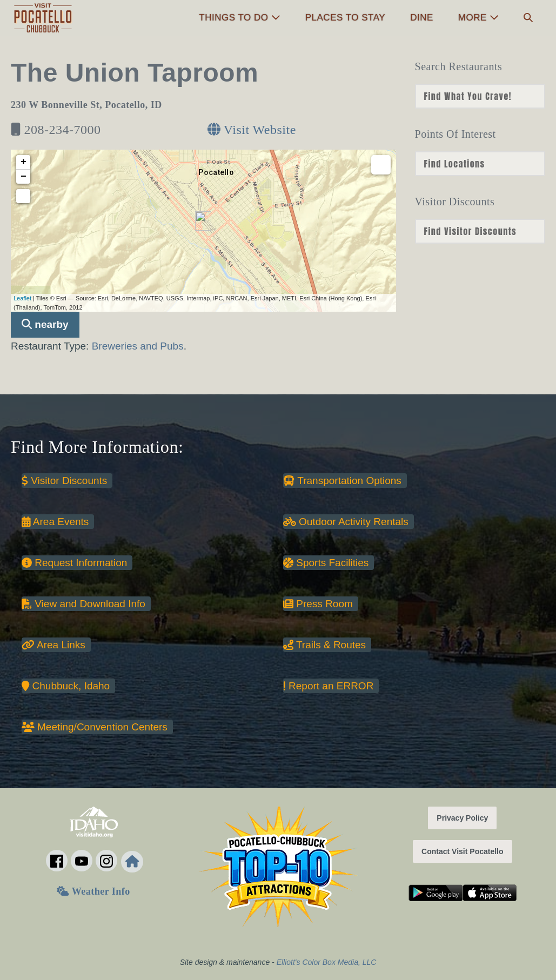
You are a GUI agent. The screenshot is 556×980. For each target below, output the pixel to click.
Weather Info (93, 891)
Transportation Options (342, 481)
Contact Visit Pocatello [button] (462, 851)
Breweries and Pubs (138, 346)
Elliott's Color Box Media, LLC (327, 962)
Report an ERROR (328, 686)
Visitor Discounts (64, 481)
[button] (528, 18)
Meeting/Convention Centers (95, 727)
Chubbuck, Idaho (66, 686)
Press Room (318, 604)
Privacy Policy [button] (462, 818)
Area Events (55, 522)
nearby (45, 324)
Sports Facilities (326, 563)
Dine (422, 18)
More (478, 18)
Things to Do (239, 18)
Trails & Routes (324, 645)
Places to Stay (345, 18)
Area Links (53, 645)
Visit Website (252, 130)
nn (480, 96)
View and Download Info (83, 604)
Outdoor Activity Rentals (346, 522)
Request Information (74, 563)
